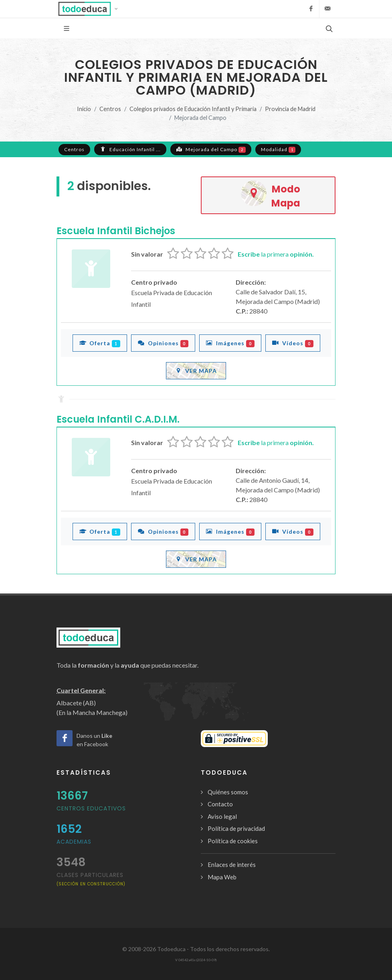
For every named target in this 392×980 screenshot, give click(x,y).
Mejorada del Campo (211, 149)
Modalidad (278, 150)
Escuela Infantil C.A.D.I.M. (118, 419)
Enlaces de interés (232, 865)
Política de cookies (233, 841)
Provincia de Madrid (290, 109)
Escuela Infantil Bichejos (116, 231)
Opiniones (163, 343)
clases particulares (91, 879)
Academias (74, 842)
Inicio (84, 109)
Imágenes (230, 343)
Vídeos (293, 343)
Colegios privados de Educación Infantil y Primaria (193, 109)
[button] (90, 9)
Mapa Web (222, 877)
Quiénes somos (228, 792)
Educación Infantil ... (130, 149)
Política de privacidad (236, 828)
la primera (276, 254)
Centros (110, 109)
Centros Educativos (91, 808)
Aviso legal (222, 816)
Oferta (100, 343)
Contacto (220, 804)
